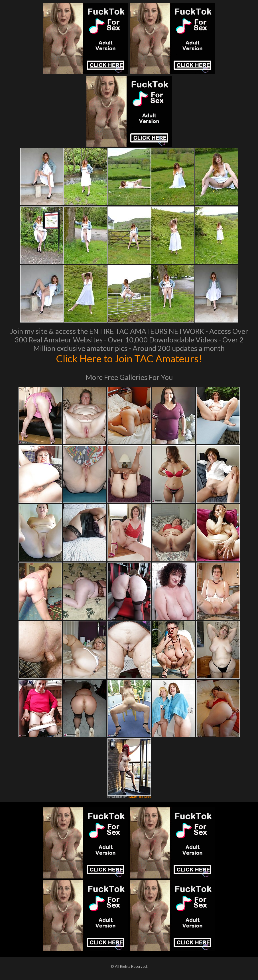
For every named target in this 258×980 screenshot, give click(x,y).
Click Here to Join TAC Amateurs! (129, 358)
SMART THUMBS (139, 797)
